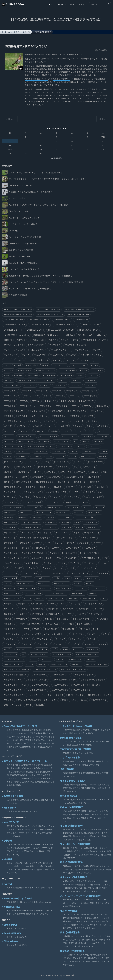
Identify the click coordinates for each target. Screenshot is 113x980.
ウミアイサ (9, 381)
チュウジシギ (90, 548)
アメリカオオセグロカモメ (37, 365)
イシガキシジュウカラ (46, 370)
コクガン (104, 472)
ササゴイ (89, 492)
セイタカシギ (94, 528)
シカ (86, 497)
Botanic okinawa (12, 933)
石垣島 (84, 700)
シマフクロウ (26, 512)
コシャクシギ (94, 477)
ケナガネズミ (63, 467)
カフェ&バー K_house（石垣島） (77, 726)
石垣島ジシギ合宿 (99, 700)
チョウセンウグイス (88, 553)
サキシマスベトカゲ (32, 492)
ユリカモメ (91, 659)
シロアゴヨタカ (95, 512)
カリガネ (54, 431)
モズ (24, 654)
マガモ (27, 629)
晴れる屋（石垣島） (70, 796)
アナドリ (30, 360)
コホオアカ (95, 482)
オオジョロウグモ (90, 391)
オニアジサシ (31, 421)
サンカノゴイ (56, 497)
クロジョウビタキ (62, 462)
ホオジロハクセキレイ (82, 619)
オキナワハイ (97, 411)
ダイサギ (97, 543)
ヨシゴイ (42, 665)
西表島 (73, 700)
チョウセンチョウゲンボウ (15, 558)
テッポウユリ (90, 563)
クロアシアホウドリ (13, 462)
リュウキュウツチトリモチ (15, 685)
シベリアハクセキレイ (13, 507)
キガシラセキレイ (26, 441)
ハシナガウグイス (28, 588)
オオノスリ (75, 396)
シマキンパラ (10, 512)
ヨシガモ (30, 665)
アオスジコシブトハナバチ (95, 340)
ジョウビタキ (51, 523)
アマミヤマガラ (86, 360)
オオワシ (88, 406)
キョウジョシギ (59, 452)
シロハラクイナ (65, 517)
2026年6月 (57, 128)
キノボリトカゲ (66, 446)
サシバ (100, 492)
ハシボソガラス (98, 588)
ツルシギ (62, 563)
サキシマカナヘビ (12, 492)
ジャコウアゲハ (11, 523)
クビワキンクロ (88, 457)
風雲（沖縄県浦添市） (71, 932)
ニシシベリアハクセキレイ (53, 573)
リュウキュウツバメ (40, 685)
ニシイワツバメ (11, 573)
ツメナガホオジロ (31, 563)
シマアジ (87, 507)
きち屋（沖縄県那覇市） (72, 826)
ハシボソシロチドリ (13, 594)
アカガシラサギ (82, 350)
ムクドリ (88, 644)
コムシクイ (59, 487)
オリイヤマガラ (76, 421)
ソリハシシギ (10, 538)
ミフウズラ (61, 639)
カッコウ (50, 426)
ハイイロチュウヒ (62, 583)
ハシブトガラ (81, 588)
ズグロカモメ (10, 528)
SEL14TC (101, 335)
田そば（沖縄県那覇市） (72, 862)
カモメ (90, 426)
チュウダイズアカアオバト (33, 553)
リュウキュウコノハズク (36, 680)
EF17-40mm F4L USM (13, 320)
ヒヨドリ (98, 609)
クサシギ (73, 457)
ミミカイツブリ (77, 639)
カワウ (91, 431)
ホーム (6, 32)
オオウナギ (91, 386)
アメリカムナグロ (78, 365)
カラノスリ (25, 431)
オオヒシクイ (50, 401)
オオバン (36, 401)
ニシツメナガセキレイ (79, 573)
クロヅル (8, 467)
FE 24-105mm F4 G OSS (89, 330)
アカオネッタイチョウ (37, 350)
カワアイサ (79, 431)
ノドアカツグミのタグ (43, 32)
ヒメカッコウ (38, 609)
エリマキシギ (29, 386)
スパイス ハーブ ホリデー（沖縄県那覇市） (81, 896)
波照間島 (40, 705)
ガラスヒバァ (103, 436)
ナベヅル (71, 568)
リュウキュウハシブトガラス (86, 685)
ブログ (17, 32)
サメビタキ (25, 497)
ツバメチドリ (72, 558)
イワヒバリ (33, 375)
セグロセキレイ (45, 533)
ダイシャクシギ (11, 548)
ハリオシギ (73, 599)
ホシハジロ (101, 619)
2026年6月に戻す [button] (56, 158)
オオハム (24, 401)
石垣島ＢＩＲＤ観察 (13, 796)
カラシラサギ (10, 431)
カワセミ (103, 431)
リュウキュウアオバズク (97, 665)
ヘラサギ (68, 614)
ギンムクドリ (36, 457)
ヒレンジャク (10, 614)
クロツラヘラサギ (96, 462)
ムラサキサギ (42, 649)
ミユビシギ (75, 644)
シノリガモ (97, 497)
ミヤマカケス (10, 644)
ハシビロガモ (46, 588)
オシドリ (44, 416)
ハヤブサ (40, 599)
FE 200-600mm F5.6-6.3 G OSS (61, 330)
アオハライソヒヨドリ (14, 345)
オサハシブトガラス (27, 416)
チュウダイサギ (11, 553)
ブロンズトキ (54, 614)
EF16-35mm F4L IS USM (78, 315)
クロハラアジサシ (46, 467)
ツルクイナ (48, 563)
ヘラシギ (80, 614)
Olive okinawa (11, 941)
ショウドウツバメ (44, 512)
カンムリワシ (87, 436)
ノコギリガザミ (43, 578)
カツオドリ (63, 426)
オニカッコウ (47, 421)
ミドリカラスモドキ (43, 639)
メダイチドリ (92, 649)
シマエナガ (100, 507)
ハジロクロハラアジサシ (56, 594)
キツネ (52, 446)
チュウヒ (53, 553)
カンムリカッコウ (69, 436)
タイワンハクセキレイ (67, 538)
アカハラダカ (40, 355)
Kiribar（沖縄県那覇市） (72, 807)
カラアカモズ (103, 426)
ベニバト (8, 619)
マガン (37, 629)
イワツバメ (19, 375)
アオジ (76, 340)
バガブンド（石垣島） (71, 757)
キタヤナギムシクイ (36, 446)
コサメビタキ (38, 477)
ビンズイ (24, 614)
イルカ (7, 375)
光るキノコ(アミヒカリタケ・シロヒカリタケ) (38, 700)
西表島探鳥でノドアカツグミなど (26, 46)
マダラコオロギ (69, 629)
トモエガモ (17, 568)
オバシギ (61, 421)
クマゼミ (103, 457)
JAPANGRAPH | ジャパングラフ (19, 898)
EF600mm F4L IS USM (39, 325)
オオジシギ (57, 391)
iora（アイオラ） (12, 822)
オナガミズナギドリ (13, 421)
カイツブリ (93, 421)
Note (72, 4)
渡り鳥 (29, 705)
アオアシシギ (22, 340)
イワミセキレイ (49, 375)
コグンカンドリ (11, 477)
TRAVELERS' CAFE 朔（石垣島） (76, 749)
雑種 (64, 700)
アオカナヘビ (38, 340)
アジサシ (8, 360)
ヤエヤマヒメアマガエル (14, 659)
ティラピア (75, 563)
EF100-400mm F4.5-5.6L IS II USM (79, 310)
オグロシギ (9, 416)
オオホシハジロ (67, 401)
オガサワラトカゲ (35, 411)
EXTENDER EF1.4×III (13, 330)
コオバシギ (81, 472)
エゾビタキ (76, 381)
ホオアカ (36, 619)
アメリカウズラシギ (13, 365)
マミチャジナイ (78, 634)
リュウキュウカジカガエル (15, 675)
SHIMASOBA (13, 4)
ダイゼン (26, 548)
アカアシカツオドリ (36, 345)
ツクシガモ (36, 558)
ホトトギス (67, 624)
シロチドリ (37, 517)
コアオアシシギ (89, 467)
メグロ (55, 649)
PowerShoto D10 (85, 335)
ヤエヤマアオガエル (39, 654)
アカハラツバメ (57, 355)
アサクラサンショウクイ (91, 355)
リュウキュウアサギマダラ (45, 670)
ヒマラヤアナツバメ (93, 604)
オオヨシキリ (46, 406)
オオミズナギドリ (86, 401)
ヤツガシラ (47, 659)
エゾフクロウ (91, 381)
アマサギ (56, 360)
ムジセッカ (101, 644)
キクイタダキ (44, 441)
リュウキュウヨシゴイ (14, 695)
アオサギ (52, 340)
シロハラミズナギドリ (86, 517)
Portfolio (62, 4)
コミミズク (31, 487)
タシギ (47, 543)
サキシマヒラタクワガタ (56, 492)
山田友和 (8, 859)
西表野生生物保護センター (36, 79)
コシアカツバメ (55, 477)
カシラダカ (21, 426)
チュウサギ (55, 548)
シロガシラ (23, 517)
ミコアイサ (94, 634)
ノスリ (77, 578)
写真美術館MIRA (12, 907)
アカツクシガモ (11, 355)
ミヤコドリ (93, 639)
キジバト (86, 441)
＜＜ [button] (49, 128)
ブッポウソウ (38, 614)
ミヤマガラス (26, 644)
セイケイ (80, 528)
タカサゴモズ (10, 543)
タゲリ (37, 543)
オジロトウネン (59, 416)
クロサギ (45, 462)
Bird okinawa (10, 925)
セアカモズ (66, 528)
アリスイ (94, 365)
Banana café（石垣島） (72, 738)
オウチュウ (45, 386)
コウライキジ (66, 472)
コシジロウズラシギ (75, 477)
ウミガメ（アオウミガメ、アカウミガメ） (36, 381)
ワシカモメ (9, 700)
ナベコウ (58, 568)
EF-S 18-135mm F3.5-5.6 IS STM (18, 310)
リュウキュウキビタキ (85, 675)
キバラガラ (95, 446)
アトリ (19, 360)
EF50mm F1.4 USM (62, 320)
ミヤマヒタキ (42, 644)
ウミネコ (63, 381)
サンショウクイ (73, 497)
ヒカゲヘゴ (9, 604)
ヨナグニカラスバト (59, 665)
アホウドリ (43, 360)
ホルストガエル (83, 624)
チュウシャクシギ (72, 548)
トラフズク (45, 568)
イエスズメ (9, 370)
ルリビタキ (47, 695)
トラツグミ (31, 568)
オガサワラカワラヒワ (14, 411)
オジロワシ (75, 416)
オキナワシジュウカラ (77, 411)
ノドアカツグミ (92, 578)
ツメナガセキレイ (12, 563)
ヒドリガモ (51, 604)
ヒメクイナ (53, 609)
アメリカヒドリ (60, 365)
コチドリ (8, 482)
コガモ (93, 472)
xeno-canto (10, 808)
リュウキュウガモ (39, 675)
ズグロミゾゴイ (50, 528)
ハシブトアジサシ (64, 588)
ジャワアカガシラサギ (31, 523)
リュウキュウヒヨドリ (37, 690)
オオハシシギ (10, 401)
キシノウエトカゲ (61, 441)
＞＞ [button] (64, 128)
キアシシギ (9, 441)
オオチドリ (61, 396)
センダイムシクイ (92, 533)
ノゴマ (57, 578)
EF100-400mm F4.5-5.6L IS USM (18, 315)
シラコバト (79, 512)
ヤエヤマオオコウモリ (62, 654)
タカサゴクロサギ (88, 538)
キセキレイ (99, 441)
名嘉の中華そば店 (69, 911)
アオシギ (64, 340)
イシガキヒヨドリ (67, 370)
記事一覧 (27, 32)
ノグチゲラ (27, 578)
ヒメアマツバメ (11, 609)
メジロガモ (77, 649)
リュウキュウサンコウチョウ (64, 680)
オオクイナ (27, 391)
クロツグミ (79, 462)
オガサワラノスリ (55, 411)
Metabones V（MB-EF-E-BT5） (47, 335)
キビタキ (8, 452)
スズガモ (65, 523)
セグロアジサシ (11, 533)
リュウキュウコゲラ (13, 680)
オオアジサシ (76, 386)
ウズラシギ (93, 375)
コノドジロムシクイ (45, 482)
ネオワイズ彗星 (11, 578)
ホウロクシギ (22, 619)
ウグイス (80, 375)
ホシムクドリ (10, 624)
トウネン (104, 563)
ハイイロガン (44, 583)
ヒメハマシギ (68, 609)
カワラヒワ (9, 436)
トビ (6, 568)
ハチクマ (93, 594)
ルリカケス (32, 695)
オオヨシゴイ (62, 406)
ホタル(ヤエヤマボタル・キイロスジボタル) (39, 624)
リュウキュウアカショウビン (16, 670)
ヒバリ (63, 604)
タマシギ (71, 543)
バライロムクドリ (90, 599)
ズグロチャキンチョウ (30, 528)
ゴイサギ (72, 487)
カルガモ (66, 431)
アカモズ (72, 355)
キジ (76, 441)
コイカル (38, 472)
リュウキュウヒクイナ (14, 690)
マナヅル (84, 629)
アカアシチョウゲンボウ (76, 345)
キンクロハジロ (89, 452)
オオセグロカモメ (12, 396)
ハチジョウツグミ (12, 599)
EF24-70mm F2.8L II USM (38, 320)
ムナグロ (8, 649)
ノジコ (67, 578)
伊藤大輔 (8, 840)
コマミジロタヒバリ (13, 487)
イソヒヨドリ (97, 370)
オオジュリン (72, 391)
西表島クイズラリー (61, 79)
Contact (82, 4)
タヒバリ (59, 543)
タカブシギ (25, 543)
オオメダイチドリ (28, 406)
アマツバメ (70, 360)
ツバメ (59, 558)
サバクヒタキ (10, 497)
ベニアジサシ (94, 614)
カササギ (8, 426)
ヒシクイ (22, 604)
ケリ (76, 467)
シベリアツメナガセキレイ (77, 502)
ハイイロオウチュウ (25, 583)
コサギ (25, 477)
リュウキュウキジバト (61, 675)
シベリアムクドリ (55, 507)
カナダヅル (77, 426)
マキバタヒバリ (51, 629)
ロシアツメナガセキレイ (99, 695)
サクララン (76, 492)
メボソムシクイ (11, 654)
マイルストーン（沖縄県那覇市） (76, 844)
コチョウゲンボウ (24, 482)
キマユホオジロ (23, 452)
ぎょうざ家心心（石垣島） (73, 781)
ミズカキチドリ (11, 639)
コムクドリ (45, 487)
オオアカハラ (60, 386)
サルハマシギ (40, 497)
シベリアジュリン (53, 502)
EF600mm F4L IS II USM (14, 325)
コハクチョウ (80, 482)
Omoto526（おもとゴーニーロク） (21, 726)
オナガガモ (89, 416)
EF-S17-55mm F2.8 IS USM (48, 310)
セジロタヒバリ (62, 533)
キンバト (104, 452)
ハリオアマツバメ (56, 599)
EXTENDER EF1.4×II (91, 325)
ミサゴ (106, 634)
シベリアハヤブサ (35, 507)
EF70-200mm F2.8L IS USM (65, 325)
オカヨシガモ (102, 406)
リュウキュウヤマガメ (83, 690)
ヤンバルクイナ (75, 659)
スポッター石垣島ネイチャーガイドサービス (25, 761)
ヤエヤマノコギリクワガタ (87, 654)
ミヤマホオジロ (59, 644)
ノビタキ (8, 583)
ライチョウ (77, 665)
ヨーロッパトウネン (13, 665)
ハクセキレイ (10, 588)
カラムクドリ (40, 431)
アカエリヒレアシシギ (13, 350)
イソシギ (83, 370)
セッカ (77, 533)
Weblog (50, 4)
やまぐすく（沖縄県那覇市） (74, 877)
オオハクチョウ (91, 396)
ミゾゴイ (26, 639)
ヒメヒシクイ (84, 609)
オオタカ (48, 396)
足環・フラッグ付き (13, 705)
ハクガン (90, 583)
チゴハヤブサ (40, 548)
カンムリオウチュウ (27, 436)
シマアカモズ (73, 507)
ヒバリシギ (76, 604)
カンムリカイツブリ (48, 436)
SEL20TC (8, 340)
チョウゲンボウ (68, 553)
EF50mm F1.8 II (82, 320)
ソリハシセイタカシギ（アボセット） (36, 538)
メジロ (65, 649)
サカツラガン (86, 487)
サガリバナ (101, 487)
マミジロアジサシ (12, 634)
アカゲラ (97, 350)
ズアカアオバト (90, 523)
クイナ (49, 457)
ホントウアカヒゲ (12, 629)
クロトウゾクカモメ (25, 467)
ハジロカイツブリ (33, 594)
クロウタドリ (31, 462)
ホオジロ (48, 619)
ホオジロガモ (62, 619)
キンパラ (8, 457)
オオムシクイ (10, 406)
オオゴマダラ (42, 391)
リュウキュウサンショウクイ (93, 680)
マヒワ (95, 629)
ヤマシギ (60, 659)
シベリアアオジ (11, 502)
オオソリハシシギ (31, 396)
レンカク (60, 695)
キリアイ (74, 452)
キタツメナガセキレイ (14, 446)
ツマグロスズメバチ (91, 558)
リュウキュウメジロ (60, 690)
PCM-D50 (69, 335)
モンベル (8, 884)
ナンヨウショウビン (88, 568)
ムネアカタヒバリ (24, 649)
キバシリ (81, 446)
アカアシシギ (55, 345)
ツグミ (48, 558)
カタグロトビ (36, 426)
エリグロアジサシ (12, 386)
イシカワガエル (25, 370)
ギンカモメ (21, 457)
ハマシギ (28, 599)
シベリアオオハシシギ (31, 502)
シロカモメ (9, 517)
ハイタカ (78, 583)
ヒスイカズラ (36, 604)
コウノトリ (51, 472)
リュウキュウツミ (61, 685)
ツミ (106, 558)
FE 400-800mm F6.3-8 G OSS (16, 335)
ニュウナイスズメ (101, 573)
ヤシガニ (33, 659)
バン (104, 599)
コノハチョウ (64, 482)
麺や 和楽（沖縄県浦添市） (73, 951)
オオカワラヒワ (11, 391)
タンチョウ (84, 543)
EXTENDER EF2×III (35, 330)
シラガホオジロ (63, 512)
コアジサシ (9, 472)
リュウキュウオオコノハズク (73, 670)
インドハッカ (66, 375)
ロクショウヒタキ (76, 695)
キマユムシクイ (41, 452)
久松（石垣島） (68, 769)
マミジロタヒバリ (31, 634)
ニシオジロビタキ (30, 573)
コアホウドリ (24, 472)
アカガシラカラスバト (61, 350)
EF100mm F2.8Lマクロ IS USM (50, 315)
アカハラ (26, 355)
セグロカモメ (28, 533)
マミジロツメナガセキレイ (55, 634)
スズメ (76, 523)
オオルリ (76, 406)
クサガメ (60, 457)
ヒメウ (25, 609)
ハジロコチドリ (78, 594)
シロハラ (50, 517)
